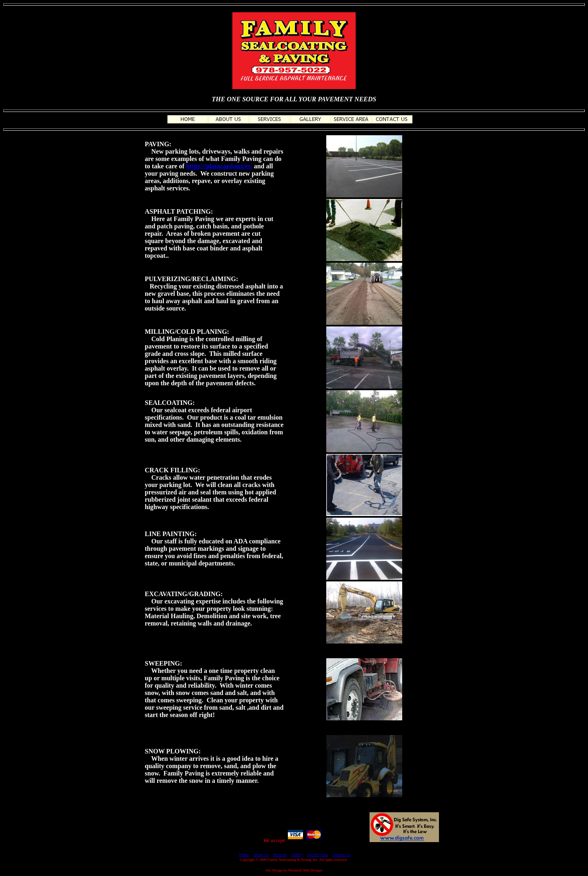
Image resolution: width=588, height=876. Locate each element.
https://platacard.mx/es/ (219, 166)
